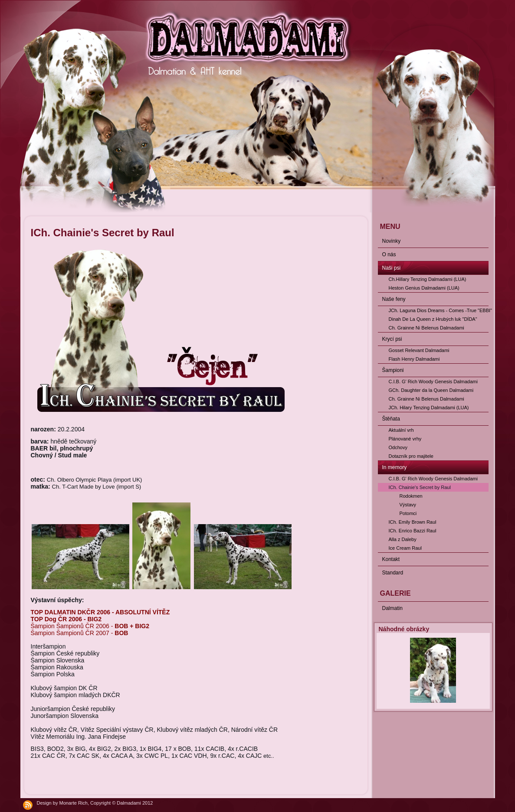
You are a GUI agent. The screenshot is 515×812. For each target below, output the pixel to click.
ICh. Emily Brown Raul (413, 522)
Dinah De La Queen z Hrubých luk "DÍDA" (433, 319)
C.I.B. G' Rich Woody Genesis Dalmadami (433, 382)
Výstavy (408, 505)
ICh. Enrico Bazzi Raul (413, 531)
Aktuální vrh (401, 430)
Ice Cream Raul (405, 548)
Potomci (408, 513)
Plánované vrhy (405, 439)
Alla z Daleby (403, 539)
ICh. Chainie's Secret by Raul (420, 487)
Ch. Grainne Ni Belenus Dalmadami (426, 328)
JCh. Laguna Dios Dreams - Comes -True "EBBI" (439, 310)
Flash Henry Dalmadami (414, 359)
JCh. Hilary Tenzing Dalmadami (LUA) (429, 408)
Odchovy (398, 447)
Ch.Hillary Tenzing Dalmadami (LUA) (428, 279)
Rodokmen (411, 496)
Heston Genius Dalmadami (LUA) (424, 288)
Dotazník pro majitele (411, 456)
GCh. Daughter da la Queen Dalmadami (431, 390)
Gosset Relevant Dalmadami (419, 350)
